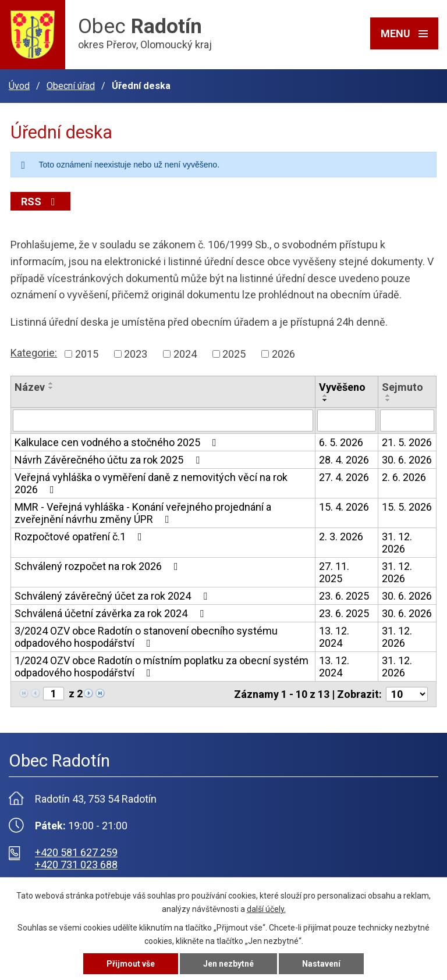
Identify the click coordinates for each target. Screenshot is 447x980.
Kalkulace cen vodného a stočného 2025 (118, 442)
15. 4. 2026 (344, 507)
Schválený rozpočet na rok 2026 (99, 566)
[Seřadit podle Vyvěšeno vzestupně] (325, 395)
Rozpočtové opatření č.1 (81, 537)
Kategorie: (34, 353)
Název (30, 387)
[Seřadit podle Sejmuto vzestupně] (388, 395)
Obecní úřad (71, 86)
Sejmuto (402, 387)
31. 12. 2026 (397, 543)
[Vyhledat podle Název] (163, 420)
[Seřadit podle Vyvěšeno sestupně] (325, 400)
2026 (283, 354)
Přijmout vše (131, 964)
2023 (136, 354)
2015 (87, 354)
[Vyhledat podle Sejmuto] (407, 420)
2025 (234, 354)
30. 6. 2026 (407, 460)
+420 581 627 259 (76, 852)
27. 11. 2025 (334, 572)
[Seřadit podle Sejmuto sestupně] (388, 400)
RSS (40, 202)
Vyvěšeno (342, 387)
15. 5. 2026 (407, 507)
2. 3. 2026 (341, 537)
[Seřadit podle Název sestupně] (51, 388)
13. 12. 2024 (334, 637)
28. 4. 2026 (344, 460)
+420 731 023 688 (76, 865)
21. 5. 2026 (407, 442)
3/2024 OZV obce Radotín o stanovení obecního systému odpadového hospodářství (146, 637)
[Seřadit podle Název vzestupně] (51, 383)
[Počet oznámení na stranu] (407, 694)
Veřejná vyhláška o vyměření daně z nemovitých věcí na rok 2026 (151, 483)
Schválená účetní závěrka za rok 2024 (111, 613)
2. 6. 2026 (404, 477)
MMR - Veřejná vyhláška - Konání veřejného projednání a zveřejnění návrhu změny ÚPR (143, 513)
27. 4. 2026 (344, 477)
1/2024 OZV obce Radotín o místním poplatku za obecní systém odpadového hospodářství (162, 667)
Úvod (19, 86)
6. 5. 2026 (341, 442)
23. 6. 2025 (344, 596)
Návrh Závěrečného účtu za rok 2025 (109, 460)
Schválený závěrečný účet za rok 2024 (113, 596)
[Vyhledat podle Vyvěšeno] (347, 420)
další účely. (266, 909)
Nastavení (321, 964)
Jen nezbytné (228, 964)
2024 (185, 354)
